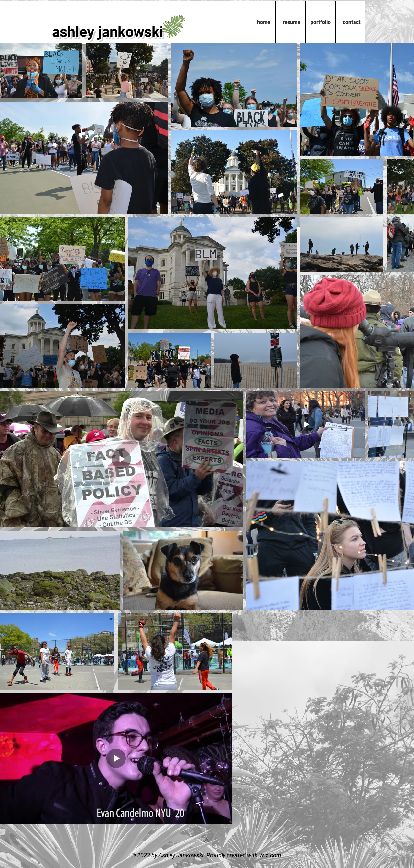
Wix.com (270, 855)
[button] (320, 22)
